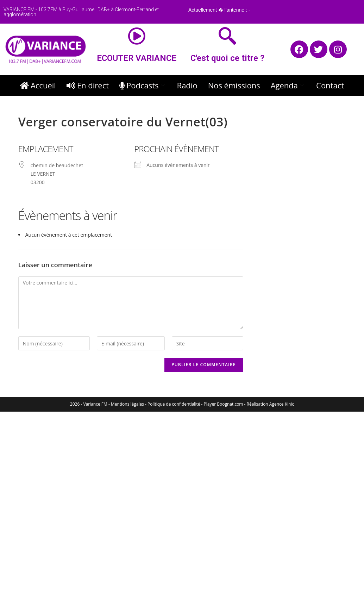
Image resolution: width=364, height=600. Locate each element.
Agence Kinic (282, 404)
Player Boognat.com (224, 404)
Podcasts (143, 85)
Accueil (38, 85)
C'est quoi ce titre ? (227, 58)
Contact (330, 85)
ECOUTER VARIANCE (137, 58)
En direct (88, 85)
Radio (187, 85)
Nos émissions (234, 85)
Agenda (288, 85)
